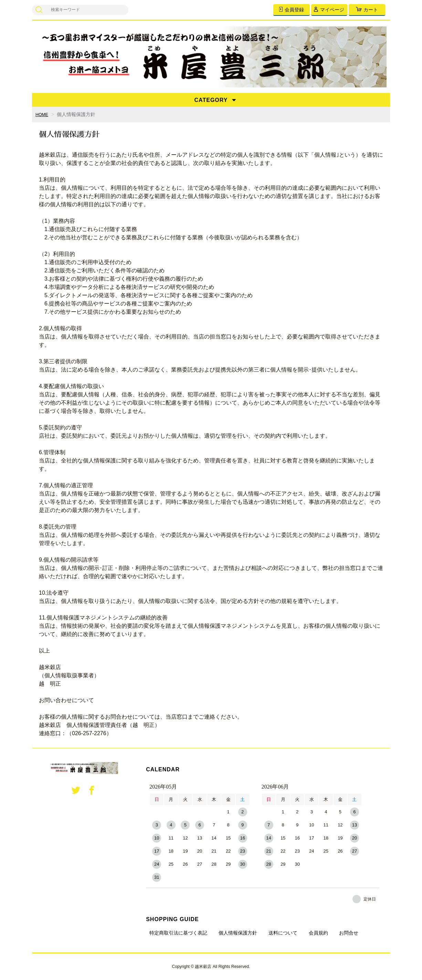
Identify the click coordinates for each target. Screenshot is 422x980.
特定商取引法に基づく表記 (178, 933)
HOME (43, 114)
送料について (283, 933)
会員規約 (318, 933)
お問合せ (349, 933)
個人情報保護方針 (238, 933)
